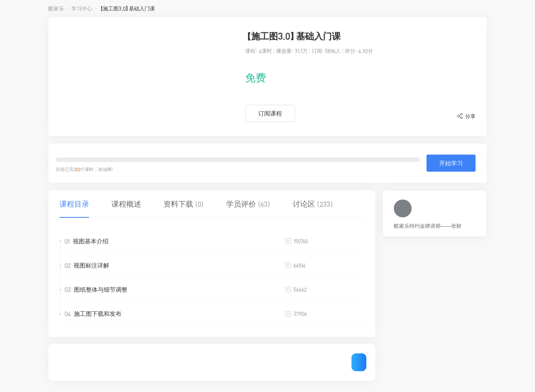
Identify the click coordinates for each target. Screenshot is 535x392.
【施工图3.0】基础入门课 (127, 9)
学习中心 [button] (82, 9)
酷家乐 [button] (56, 9)
